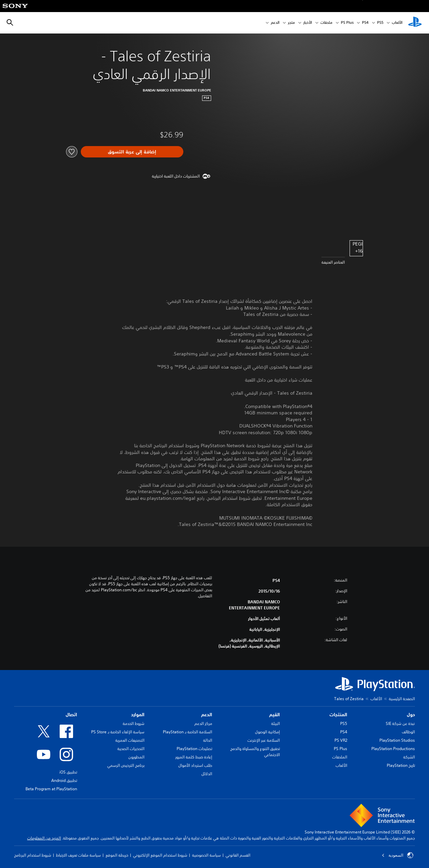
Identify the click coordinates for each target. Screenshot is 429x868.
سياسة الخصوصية (206, 855)
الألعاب (397, 23)
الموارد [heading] (138, 715)
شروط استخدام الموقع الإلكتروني (160, 855)
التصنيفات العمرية (130, 740)
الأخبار (308, 23)
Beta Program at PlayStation (51, 789)
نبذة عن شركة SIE (400, 723)
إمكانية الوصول (267, 732)
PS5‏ (380, 23)
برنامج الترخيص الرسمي (126, 765)
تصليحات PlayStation (194, 749)
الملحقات (340, 757)
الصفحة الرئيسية (402, 699)
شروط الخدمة (134, 723)
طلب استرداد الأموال (195, 765)
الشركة (409, 757)
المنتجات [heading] (338, 715)
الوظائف (408, 732)
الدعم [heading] (207, 715)
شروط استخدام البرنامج (33, 855)
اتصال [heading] (71, 715)
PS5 (344, 723)
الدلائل (207, 774)
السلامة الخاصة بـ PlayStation (188, 732)
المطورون (136, 757)
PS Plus (347, 23)
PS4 (365, 23)
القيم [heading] (274, 715)
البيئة (275, 723)
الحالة (208, 740)
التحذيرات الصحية (131, 749)
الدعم (275, 23)
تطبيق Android (64, 780)
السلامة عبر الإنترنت (264, 740)
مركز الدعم (203, 723)
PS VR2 (341, 740)
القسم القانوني (238, 855)
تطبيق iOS (68, 772)
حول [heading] (411, 715)
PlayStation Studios (397, 740)
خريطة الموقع (117, 855)
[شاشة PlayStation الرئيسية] (415, 23)
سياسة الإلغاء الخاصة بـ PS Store (118, 732)
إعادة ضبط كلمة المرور (194, 757)
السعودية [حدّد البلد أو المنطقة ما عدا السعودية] (397, 855)
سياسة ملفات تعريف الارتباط (78, 855)
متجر (291, 23)
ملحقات (326, 23)
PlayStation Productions (393, 749)
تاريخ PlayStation (401, 765)
